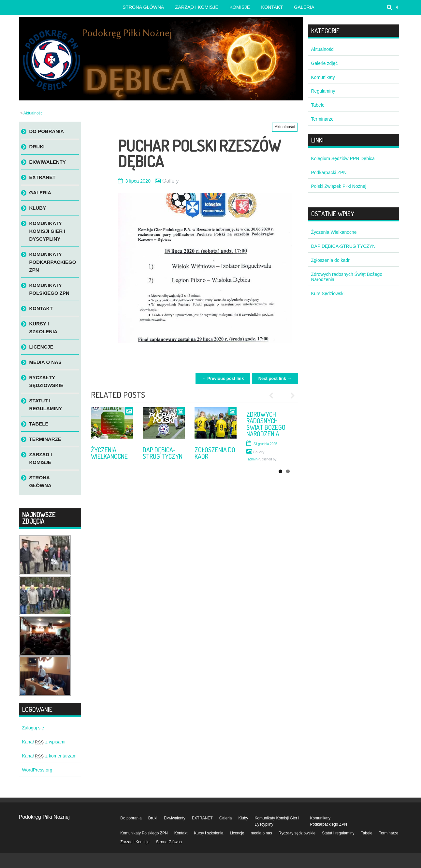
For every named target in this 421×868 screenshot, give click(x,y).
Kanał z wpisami (44, 742)
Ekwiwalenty (48, 162)
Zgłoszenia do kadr (215, 453)
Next (290, 396)
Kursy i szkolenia (44, 328)
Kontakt (272, 7)
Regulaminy (323, 91)
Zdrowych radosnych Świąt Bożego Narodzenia (266, 424)
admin (253, 459)
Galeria (304, 7)
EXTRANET (43, 177)
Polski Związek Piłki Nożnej (339, 186)
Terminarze (45, 439)
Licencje (41, 347)
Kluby (38, 208)
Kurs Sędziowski (328, 293)
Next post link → (275, 378)
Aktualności (33, 113)
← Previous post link (223, 378)
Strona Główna (40, 481)
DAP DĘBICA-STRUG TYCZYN (163, 453)
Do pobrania (47, 131)
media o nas (45, 362)
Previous (274, 396)
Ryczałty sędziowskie (46, 381)
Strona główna (143, 7)
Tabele (39, 424)
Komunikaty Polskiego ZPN (49, 289)
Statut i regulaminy (46, 404)
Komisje (240, 7)
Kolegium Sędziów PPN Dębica (343, 158)
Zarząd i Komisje (197, 7)
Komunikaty (323, 77)
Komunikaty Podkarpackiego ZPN (53, 262)
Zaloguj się (33, 728)
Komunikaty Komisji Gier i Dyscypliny (47, 231)
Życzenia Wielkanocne (109, 453)
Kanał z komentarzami (50, 756)
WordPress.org (37, 770)
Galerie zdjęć (325, 63)
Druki (37, 147)
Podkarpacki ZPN (329, 172)
